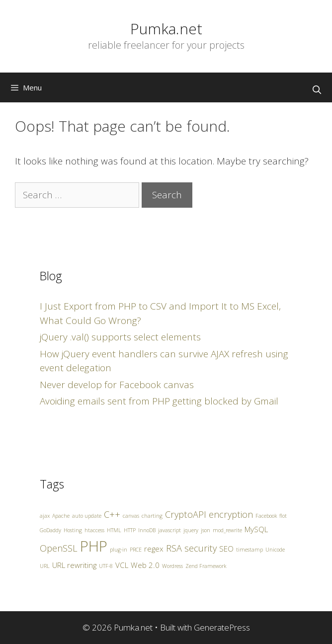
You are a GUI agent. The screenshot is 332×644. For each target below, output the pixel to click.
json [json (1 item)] (206, 530)
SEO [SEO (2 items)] (226, 549)
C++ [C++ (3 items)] (112, 514)
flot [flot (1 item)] (283, 516)
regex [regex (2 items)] (154, 549)
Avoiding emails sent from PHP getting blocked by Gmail (159, 401)
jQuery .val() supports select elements (120, 337)
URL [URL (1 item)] (45, 566)
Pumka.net (166, 29)
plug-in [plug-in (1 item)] (119, 550)
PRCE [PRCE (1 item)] (136, 550)
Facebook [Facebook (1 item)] (266, 516)
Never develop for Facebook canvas (117, 385)
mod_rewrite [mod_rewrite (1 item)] (227, 530)
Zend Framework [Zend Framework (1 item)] (206, 566)
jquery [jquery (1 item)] (191, 530)
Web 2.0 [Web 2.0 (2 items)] (145, 565)
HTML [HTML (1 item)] (114, 530)
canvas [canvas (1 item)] (131, 516)
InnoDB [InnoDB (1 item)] (147, 530)
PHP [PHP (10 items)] (94, 546)
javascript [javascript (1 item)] (169, 530)
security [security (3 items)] (201, 548)
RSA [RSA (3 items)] (174, 548)
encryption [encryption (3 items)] (231, 514)
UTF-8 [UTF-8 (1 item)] (106, 566)
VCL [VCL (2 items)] (122, 565)
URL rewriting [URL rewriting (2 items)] (74, 565)
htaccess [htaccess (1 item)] (94, 530)
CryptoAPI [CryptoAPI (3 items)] (186, 514)
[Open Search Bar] (317, 90)
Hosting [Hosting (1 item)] (73, 530)
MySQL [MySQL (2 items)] (256, 529)
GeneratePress (222, 627)
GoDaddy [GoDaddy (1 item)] (50, 530)
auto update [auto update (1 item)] (87, 516)
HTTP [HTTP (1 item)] (130, 530)
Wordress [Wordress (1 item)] (172, 566)
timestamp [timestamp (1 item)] (249, 550)
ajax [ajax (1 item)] (45, 516)
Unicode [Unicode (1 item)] (275, 550)
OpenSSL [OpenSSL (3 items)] (59, 548)
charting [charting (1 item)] (152, 516)
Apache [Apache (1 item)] (61, 516)
